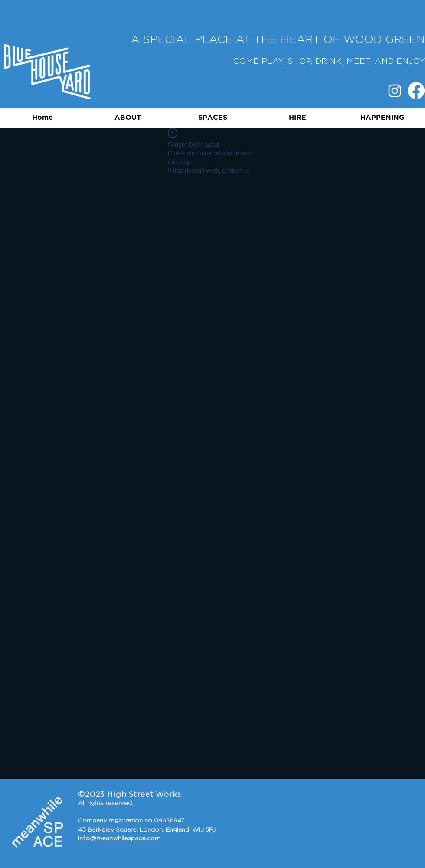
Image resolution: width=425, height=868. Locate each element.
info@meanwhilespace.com (119, 838)
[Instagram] (395, 90)
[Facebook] (416, 90)
